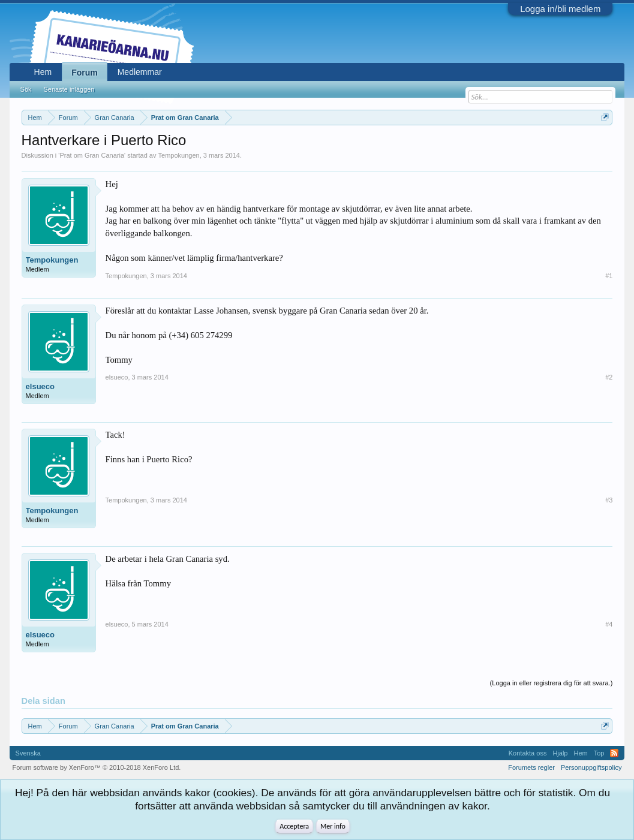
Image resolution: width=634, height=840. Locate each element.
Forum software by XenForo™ (97, 767)
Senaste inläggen (69, 89)
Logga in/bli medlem (560, 9)
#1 (609, 276)
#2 (609, 377)
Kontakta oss (528, 753)
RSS (614, 753)
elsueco (40, 386)
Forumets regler (531, 767)
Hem (43, 72)
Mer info (333, 826)
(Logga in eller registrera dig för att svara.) (552, 683)
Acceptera (294, 826)
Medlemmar (140, 72)
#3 (609, 500)
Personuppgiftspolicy (591, 767)
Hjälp (560, 753)
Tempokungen (179, 155)
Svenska (28, 753)
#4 (609, 624)
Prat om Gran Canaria (92, 155)
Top (599, 753)
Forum (85, 73)
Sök (26, 89)
